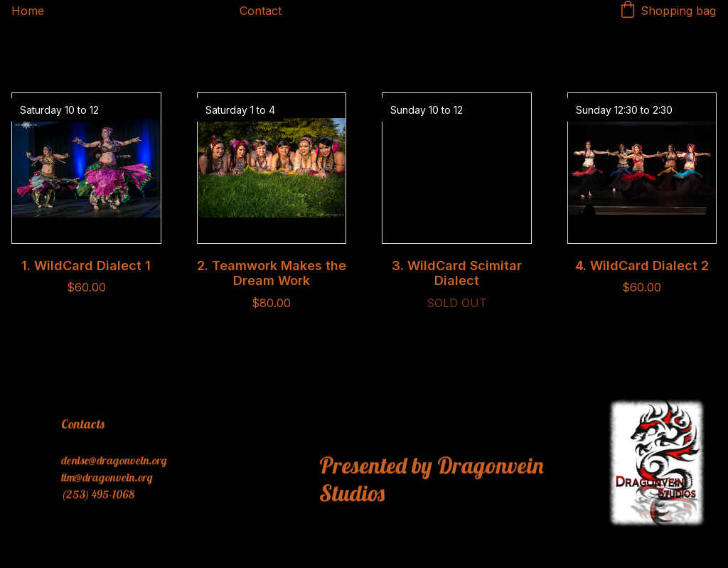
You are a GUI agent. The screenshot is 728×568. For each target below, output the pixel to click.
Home (28, 11)
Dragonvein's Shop (142, 11)
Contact (261, 11)
